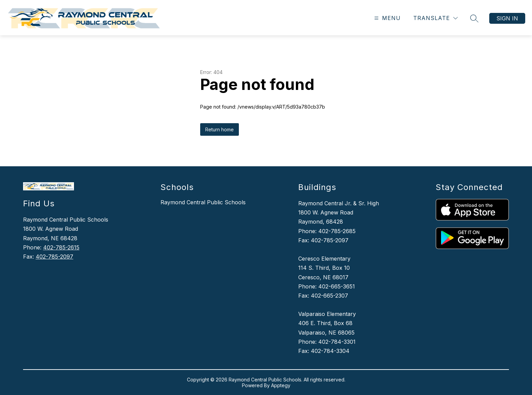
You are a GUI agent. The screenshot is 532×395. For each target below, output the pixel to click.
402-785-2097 (54, 257)
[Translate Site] (435, 18)
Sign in (507, 18)
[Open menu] (387, 18)
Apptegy (281, 385)
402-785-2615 (61, 247)
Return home (220, 129)
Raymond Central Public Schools (203, 202)
